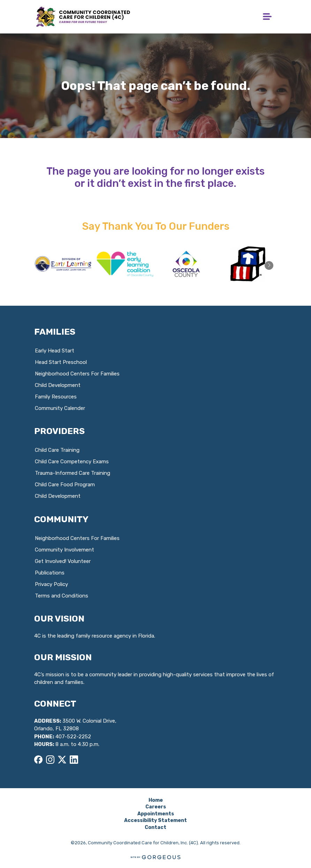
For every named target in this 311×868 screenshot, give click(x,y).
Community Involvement (65, 550)
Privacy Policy (51, 584)
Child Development (58, 385)
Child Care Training (57, 450)
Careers (156, 807)
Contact (155, 827)
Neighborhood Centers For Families (77, 374)
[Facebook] (38, 760)
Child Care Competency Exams (72, 462)
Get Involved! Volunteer (63, 561)
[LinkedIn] (74, 760)
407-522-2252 (73, 737)
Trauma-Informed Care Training (73, 473)
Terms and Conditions (62, 596)
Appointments (156, 814)
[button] (269, 265)
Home (156, 800)
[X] (62, 760)
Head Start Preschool (61, 362)
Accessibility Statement (155, 820)
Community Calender (60, 408)
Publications (50, 573)
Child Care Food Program (65, 485)
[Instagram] (50, 760)
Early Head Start (55, 351)
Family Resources (56, 397)
